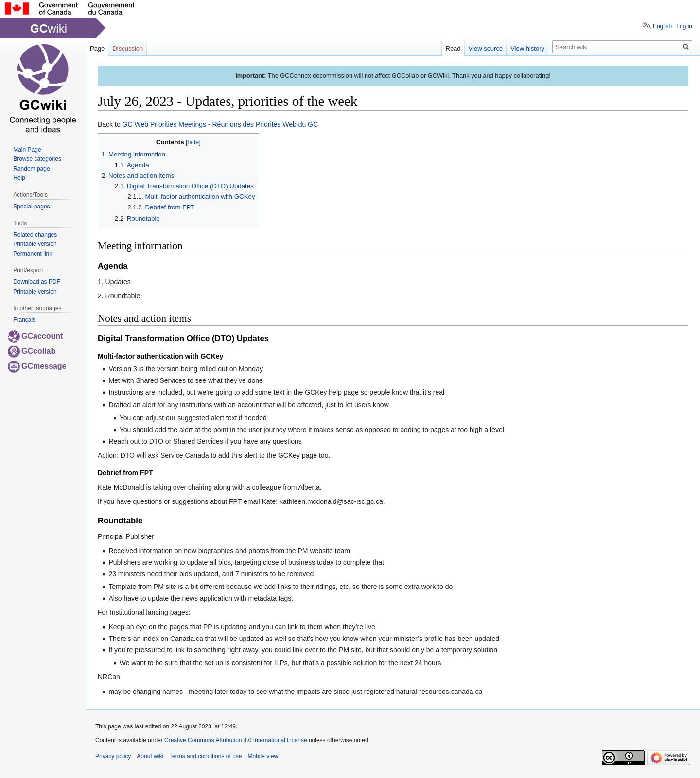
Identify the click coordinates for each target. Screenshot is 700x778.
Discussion (128, 48)
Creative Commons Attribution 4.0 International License (236, 740)
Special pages (31, 207)
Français (24, 320)
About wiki (150, 756)
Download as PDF (37, 282)
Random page (31, 169)
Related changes (35, 235)
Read (453, 48)
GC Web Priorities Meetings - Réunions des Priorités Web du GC (220, 124)
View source (486, 48)
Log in (684, 26)
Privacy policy (113, 756)
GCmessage (37, 366)
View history (527, 48)
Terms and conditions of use (205, 756)
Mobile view (263, 756)
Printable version (35, 244)
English (662, 26)
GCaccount (35, 336)
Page (97, 48)
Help (19, 178)
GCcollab (32, 351)
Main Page (27, 150)
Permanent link (33, 254)
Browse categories (37, 159)
